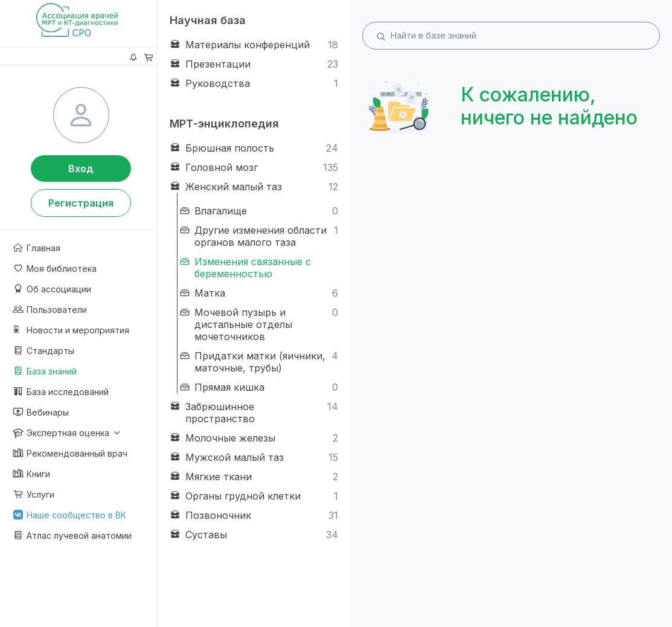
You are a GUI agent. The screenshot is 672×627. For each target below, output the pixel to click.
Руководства (254, 83)
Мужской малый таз (254, 457)
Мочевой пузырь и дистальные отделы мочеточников (258, 324)
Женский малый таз (254, 187)
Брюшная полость (254, 148)
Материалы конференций (254, 45)
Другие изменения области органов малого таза (258, 236)
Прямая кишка (258, 387)
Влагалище (258, 211)
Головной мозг (254, 167)
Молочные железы (254, 438)
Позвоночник (254, 515)
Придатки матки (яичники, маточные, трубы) (258, 362)
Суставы (254, 535)
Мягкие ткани (254, 477)
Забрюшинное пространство (254, 413)
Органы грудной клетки (254, 496)
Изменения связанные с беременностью (245, 268)
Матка (258, 293)
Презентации (254, 64)
